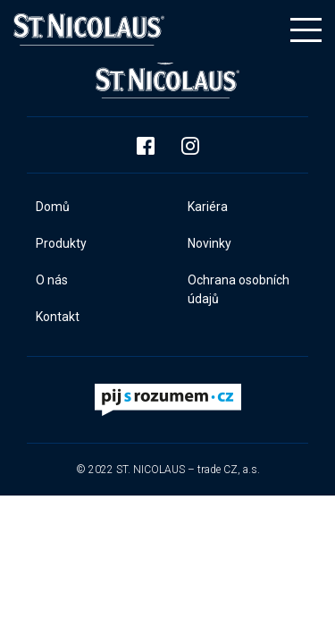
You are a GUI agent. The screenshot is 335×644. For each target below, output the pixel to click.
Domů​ (53, 207)
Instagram (190, 146)
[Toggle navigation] (306, 30)
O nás (52, 280)
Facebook (146, 146)
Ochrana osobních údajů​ (239, 289)
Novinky (209, 243)
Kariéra (208, 207)
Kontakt (58, 317)
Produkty (61, 243)
